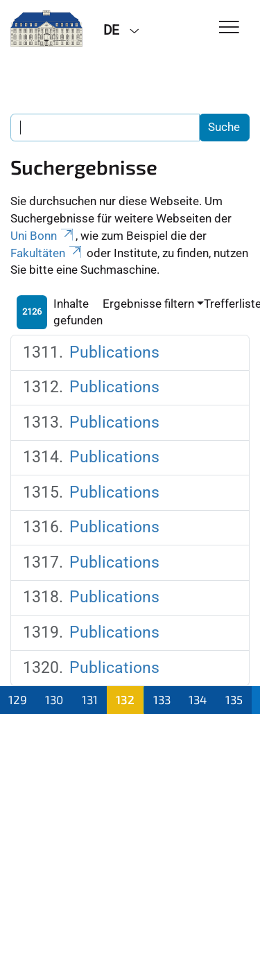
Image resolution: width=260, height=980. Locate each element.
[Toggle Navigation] (229, 28)
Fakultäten (47, 253)
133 (162, 699)
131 (90, 699)
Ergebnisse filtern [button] (148, 304)
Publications (114, 352)
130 (54, 699)
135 (234, 699)
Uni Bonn (43, 236)
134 (198, 699)
